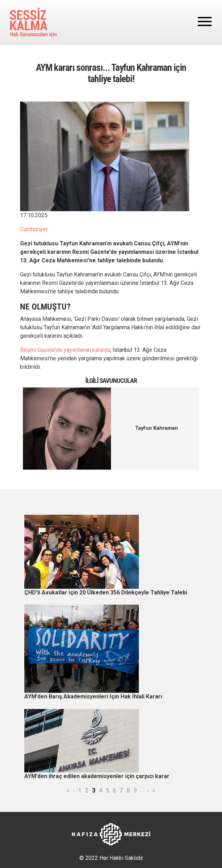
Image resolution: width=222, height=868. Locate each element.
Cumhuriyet (34, 229)
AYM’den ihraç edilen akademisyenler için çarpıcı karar (97, 776)
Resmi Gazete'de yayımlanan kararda (65, 350)
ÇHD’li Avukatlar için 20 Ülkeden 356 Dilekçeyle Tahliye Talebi (106, 592)
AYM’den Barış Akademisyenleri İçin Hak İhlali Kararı (93, 696)
